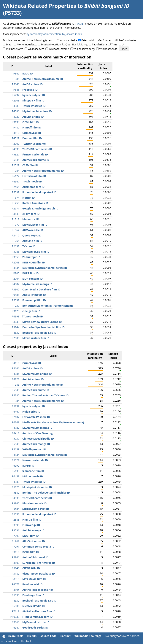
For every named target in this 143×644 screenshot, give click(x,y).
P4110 (16, 133)
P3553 (16, 257)
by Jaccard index (72, 34)
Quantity (71, 44)
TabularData (99, 44)
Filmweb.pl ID (31, 525)
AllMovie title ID (33, 230)
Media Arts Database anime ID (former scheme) (53, 422)
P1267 (16, 541)
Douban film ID (32, 138)
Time (114, 44)
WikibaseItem (36, 49)
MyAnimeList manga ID (37, 284)
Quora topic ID (32, 235)
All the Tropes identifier (38, 590)
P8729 (16, 117)
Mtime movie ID (33, 476)
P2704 (16, 279)
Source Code (48, 636)
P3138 (16, 122)
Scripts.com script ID (36, 509)
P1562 (16, 230)
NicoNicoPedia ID (34, 606)
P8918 (16, 579)
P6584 (16, 509)
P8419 (16, 433)
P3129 (16, 311)
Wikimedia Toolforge (88, 636)
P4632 (16, 333)
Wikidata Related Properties (39, 6)
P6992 (16, 466)
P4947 (16, 181)
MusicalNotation (51, 44)
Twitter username (34, 144)
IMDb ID (28, 73)
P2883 (16, 520)
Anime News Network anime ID (43, 79)
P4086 (16, 111)
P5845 (16, 160)
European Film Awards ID (39, 563)
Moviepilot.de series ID (37, 487)
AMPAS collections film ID (39, 611)
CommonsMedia (67, 40)
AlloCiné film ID (32, 241)
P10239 (15, 617)
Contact (65, 636)
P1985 (16, 79)
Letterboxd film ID (34, 176)
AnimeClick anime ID (36, 160)
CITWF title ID (31, 568)
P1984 (16, 171)
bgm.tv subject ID (34, 95)
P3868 (16, 622)
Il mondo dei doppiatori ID (39, 192)
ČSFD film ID (30, 165)
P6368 (16, 422)
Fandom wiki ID (32, 584)
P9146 (16, 568)
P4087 (16, 284)
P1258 (16, 203)
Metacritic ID (31, 219)
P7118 (16, 611)
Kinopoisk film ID (33, 100)
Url (124, 44)
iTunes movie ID (33, 316)
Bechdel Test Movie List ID (39, 333)
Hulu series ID (31, 412)
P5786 (16, 252)
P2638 (16, 246)
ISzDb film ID (31, 552)
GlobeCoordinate (125, 40)
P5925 (16, 487)
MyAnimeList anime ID (37, 111)
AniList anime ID (33, 117)
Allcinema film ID (33, 187)
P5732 (16, 95)
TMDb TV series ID (34, 106)
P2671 (16, 208)
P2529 (16, 165)
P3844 (16, 327)
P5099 (16, 192)
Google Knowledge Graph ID (40, 208)
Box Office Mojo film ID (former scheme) (48, 306)
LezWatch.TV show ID (36, 417)
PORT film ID (30, 273)
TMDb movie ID (32, 181)
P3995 (16, 525)
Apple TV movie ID (34, 295)
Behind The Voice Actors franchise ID (46, 493)
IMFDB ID (28, 466)
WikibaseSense (108, 49)
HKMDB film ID (32, 520)
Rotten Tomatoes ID (35, 203)
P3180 (16, 574)
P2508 (16, 262)
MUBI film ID (31, 536)
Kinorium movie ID (34, 503)
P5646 (16, 84)
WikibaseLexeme (59, 49)
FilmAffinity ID (32, 127)
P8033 (16, 322)
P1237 (16, 306)
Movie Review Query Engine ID (42, 322)
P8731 (16, 530)
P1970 (16, 225)
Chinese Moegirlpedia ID (38, 439)
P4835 (16, 149)
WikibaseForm (15, 49)
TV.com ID (29, 246)
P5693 (16, 595)
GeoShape (104, 40)
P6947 (16, 628)
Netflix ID (28, 198)
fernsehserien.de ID (35, 154)
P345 (16, 73)
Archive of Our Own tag (38, 433)
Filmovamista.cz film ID (38, 617)
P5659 (16, 449)
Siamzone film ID (33, 471)
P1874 (16, 198)
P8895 (16, 590)
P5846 (16, 557)
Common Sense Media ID (38, 547)
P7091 (16, 547)
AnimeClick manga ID (36, 444)
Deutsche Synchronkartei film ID (43, 327)
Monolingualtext (27, 44)
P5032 (16, 300)
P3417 (16, 235)
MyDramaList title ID (36, 622)
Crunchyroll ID (32, 133)
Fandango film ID (33, 595)
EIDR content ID (32, 279)
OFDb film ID (31, 122)
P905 (16, 273)
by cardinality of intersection (44, 34)
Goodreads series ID (35, 628)
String (84, 44)
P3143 (16, 214)
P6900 (16, 606)
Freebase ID (30, 90)
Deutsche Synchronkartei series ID (45, 268)
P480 (16, 127)
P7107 (16, 417)
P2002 (16, 144)
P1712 (16, 219)
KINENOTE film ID (34, 262)
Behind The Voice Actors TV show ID (45, 395)
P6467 (16, 412)
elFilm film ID (31, 214)
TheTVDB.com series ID (37, 149)
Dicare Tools (15, 636)
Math (9, 44)
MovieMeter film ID (35, 225)
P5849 (16, 444)
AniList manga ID (33, 530)
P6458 (16, 476)
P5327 (16, 154)
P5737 (16, 439)
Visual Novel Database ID (39, 574)
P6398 (16, 316)
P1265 (16, 241)
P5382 (16, 493)
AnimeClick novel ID (35, 557)
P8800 (16, 563)
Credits (32, 636)
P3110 (16, 552)
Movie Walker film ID (36, 338)
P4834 (16, 268)
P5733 (80, 24)
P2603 (16, 100)
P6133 (16, 471)
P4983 (16, 106)
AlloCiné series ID (34, 541)
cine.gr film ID (31, 311)
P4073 (16, 584)
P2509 (16, 338)
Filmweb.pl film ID (34, 300)
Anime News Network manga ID (43, 171)
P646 (16, 90)
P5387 (16, 395)
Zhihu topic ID (31, 257)
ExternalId (88, 40)
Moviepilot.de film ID (36, 252)
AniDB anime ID (32, 84)
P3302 (16, 289)
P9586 (16, 295)
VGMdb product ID (34, 449)
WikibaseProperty (84, 49)
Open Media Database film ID (41, 289)
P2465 (16, 187)
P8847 (16, 503)
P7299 (16, 536)
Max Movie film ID (34, 579)
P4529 (16, 138)
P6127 (16, 176)
